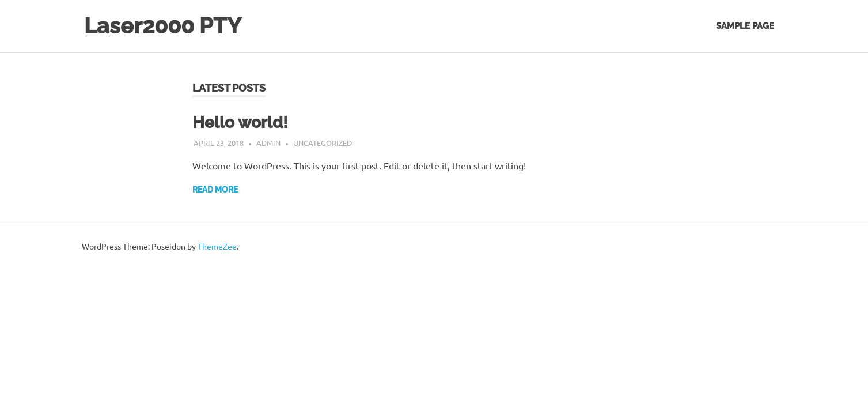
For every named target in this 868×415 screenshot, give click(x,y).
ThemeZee (217, 246)
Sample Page (745, 26)
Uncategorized (323, 143)
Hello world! (240, 122)
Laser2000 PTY (163, 26)
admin (268, 143)
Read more (215, 190)
